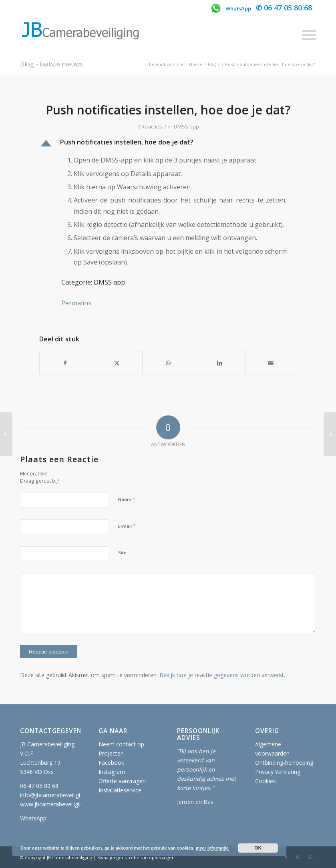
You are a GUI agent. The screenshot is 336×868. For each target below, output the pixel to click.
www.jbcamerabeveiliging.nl (56, 804)
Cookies (266, 781)
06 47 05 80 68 (39, 786)
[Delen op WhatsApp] (168, 363)
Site (122, 552)
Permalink (76, 303)
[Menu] (305, 35)
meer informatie (212, 848)
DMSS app (186, 126)
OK (258, 848)
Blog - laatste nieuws (51, 64)
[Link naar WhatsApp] (310, 857)
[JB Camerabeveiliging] (80, 35)
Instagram (112, 772)
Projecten (111, 753)
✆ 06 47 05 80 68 (284, 8)
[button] (168, 143)
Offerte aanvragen (122, 781)
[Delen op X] (117, 363)
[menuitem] (305, 35)
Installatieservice (120, 790)
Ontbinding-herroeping (284, 763)
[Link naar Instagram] (298, 857)
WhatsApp (230, 8)
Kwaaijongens (112, 857)
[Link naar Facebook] (286, 857)
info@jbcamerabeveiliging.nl (56, 795)
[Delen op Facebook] (65, 363)
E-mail (127, 526)
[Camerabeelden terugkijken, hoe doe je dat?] (330, 434)
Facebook (111, 763)
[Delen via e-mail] (271, 363)
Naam (127, 499)
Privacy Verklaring (278, 772)
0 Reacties (150, 126)
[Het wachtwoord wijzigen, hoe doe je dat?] (6, 434)
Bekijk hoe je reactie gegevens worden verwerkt (222, 675)
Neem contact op (121, 744)
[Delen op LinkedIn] (220, 363)
